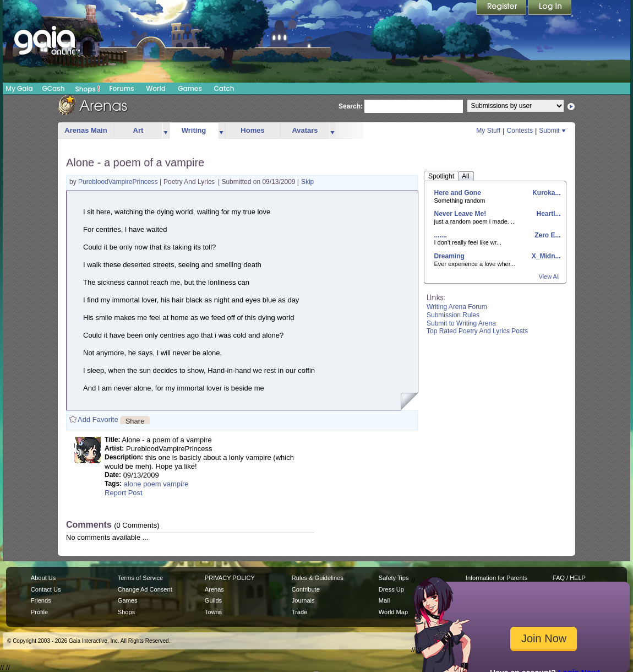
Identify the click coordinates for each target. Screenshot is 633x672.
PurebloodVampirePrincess (119, 182)
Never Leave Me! (460, 214)
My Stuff (488, 131)
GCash (54, 88)
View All (549, 277)
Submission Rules (453, 315)
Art (138, 130)
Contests (520, 131)
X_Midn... (545, 256)
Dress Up (391, 589)
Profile (39, 612)
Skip (307, 182)
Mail (384, 600)
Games (190, 88)
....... (441, 235)
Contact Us (46, 589)
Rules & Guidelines (318, 578)
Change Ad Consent (145, 589)
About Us (43, 578)
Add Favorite (98, 419)
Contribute (306, 589)
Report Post (124, 493)
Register (502, 8)
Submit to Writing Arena (461, 323)
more (166, 131)
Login (550, 8)
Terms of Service (140, 578)
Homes (252, 130)
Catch (224, 88)
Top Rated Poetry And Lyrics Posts (477, 331)
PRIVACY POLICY (230, 578)
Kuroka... (546, 193)
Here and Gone (458, 193)
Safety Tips (394, 578)
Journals (303, 600)
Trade (299, 612)
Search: (351, 106)
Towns (213, 612)
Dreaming (449, 256)
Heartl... (547, 214)
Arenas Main (86, 130)
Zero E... (547, 235)
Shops (88, 89)
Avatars (305, 130)
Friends (41, 600)
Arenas (214, 589)
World (156, 88)
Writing (194, 130)
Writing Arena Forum (457, 307)
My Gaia (19, 88)
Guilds (213, 600)
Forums (121, 88)
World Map (393, 612)
